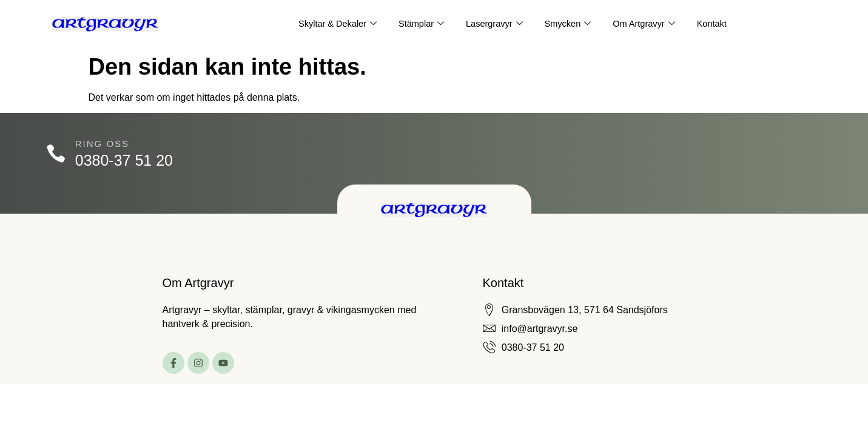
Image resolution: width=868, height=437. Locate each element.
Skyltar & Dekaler (334, 24)
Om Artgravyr (646, 24)
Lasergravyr (494, 24)
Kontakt (716, 24)
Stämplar (419, 24)
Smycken (569, 24)
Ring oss (104, 144)
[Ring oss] (57, 154)
